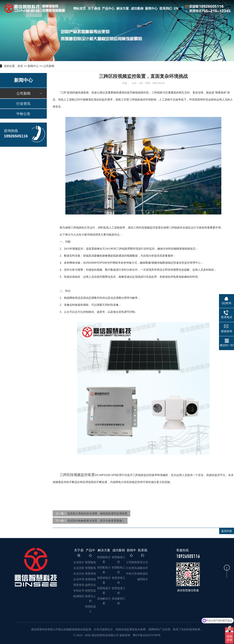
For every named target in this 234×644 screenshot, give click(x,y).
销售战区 (143, 574)
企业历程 (79, 568)
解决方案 (123, 8)
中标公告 (23, 114)
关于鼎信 (94, 8)
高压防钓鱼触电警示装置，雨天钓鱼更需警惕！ (96, 521)
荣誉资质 (79, 585)
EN (176, 8)
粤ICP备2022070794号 (146, 635)
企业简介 (79, 562)
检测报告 (79, 596)
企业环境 (79, 579)
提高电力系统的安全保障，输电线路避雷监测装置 (97, 513)
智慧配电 (90, 568)
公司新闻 (49, 66)
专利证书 (79, 591)
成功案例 (137, 8)
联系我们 (166, 8)
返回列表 (227, 531)
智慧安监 (90, 591)
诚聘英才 (143, 579)
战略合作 (143, 568)
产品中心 (108, 8)
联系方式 (143, 562)
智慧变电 (90, 574)
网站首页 (80, 8)
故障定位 (90, 585)
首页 (20, 66)
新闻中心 (151, 8)
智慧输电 (90, 562)
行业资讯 (23, 104)
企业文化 (79, 574)
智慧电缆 (90, 579)
